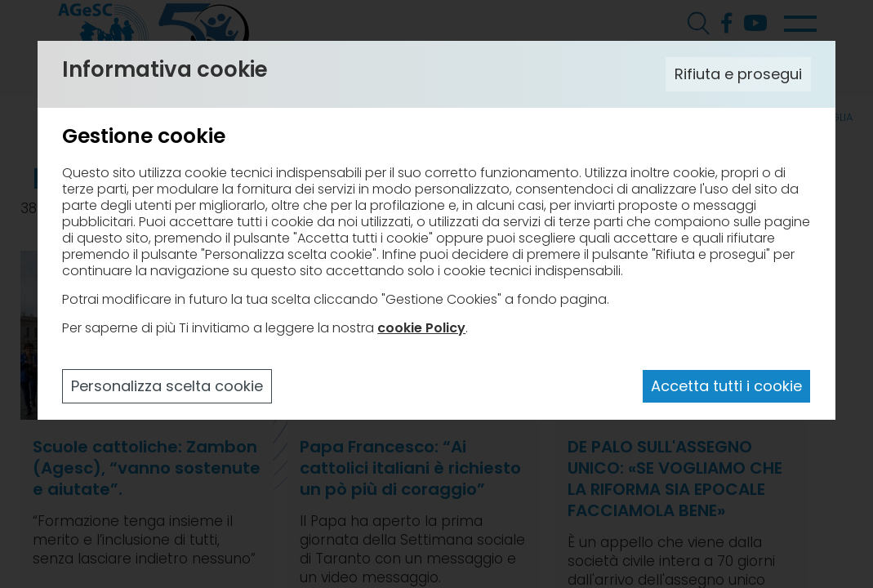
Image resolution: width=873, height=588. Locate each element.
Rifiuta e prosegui (738, 74)
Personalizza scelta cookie (167, 386)
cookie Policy (421, 328)
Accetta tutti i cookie (726, 386)
